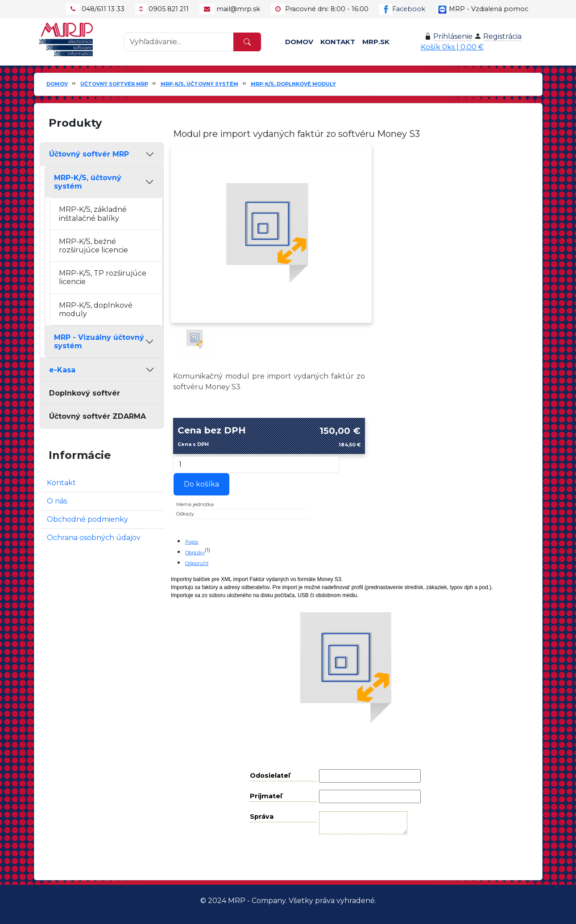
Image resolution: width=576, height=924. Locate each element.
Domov (299, 42)
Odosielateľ (270, 775)
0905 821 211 (169, 9)
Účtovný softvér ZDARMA (97, 416)
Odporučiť (197, 563)
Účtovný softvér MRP (114, 84)
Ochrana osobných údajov (94, 538)
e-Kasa (62, 370)
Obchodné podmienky (87, 519)
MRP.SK (376, 42)
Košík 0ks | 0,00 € (452, 47)
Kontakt (338, 42)
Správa (262, 817)
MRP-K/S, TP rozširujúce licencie (103, 277)
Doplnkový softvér (85, 393)
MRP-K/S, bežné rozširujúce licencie (93, 246)
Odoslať (357, 857)
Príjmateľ (266, 796)
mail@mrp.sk (238, 9)
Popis (192, 542)
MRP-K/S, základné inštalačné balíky (93, 214)
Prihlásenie (453, 36)
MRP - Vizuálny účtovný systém (99, 342)
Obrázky (195, 553)
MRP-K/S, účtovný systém (199, 84)
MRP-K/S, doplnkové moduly (293, 84)
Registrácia (502, 36)
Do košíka (201, 484)
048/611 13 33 (103, 9)
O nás (57, 501)
